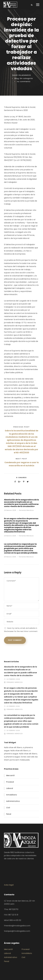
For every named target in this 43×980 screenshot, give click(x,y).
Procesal (10, 782)
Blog (17, 78)
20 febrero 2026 (10, 557)
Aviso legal (9, 885)
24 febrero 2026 (10, 510)
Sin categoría (26, 78)
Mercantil (10, 775)
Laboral (10, 788)
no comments (24, 81)
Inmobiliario (12, 795)
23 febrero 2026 (10, 536)
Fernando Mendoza (26, 510)
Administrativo (13, 801)
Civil (8, 808)
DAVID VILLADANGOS (22, 75)
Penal (9, 814)
